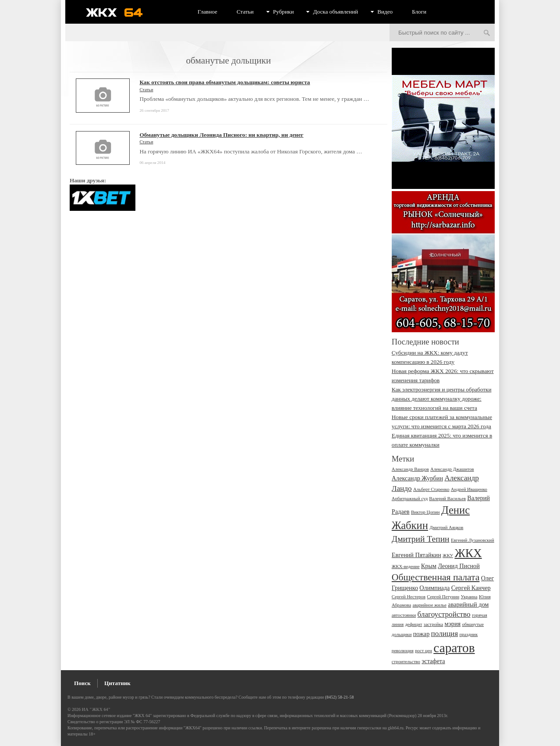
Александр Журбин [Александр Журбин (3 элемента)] (417, 478)
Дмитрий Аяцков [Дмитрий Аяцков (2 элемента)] (446, 528)
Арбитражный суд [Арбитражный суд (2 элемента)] (410, 499)
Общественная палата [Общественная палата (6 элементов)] (436, 577)
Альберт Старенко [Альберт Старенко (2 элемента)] (431, 489)
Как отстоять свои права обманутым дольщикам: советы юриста (225, 82)
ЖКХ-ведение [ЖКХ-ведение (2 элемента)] (406, 567)
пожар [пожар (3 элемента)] (422, 634)
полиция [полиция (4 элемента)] (445, 634)
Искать (487, 33)
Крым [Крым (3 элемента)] (429, 566)
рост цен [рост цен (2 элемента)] (424, 651)
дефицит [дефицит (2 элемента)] (413, 624)
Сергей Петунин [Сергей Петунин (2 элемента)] (443, 597)
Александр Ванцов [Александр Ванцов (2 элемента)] (410, 469)
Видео (385, 12)
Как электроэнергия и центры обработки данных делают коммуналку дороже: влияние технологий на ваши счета (442, 399)
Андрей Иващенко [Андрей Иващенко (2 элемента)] (469, 489)
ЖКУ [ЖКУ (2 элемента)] (448, 556)
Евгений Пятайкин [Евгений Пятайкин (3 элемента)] (416, 555)
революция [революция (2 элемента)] (403, 651)
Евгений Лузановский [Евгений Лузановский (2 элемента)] (473, 540)
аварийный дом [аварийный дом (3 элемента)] (468, 604)
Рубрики (284, 12)
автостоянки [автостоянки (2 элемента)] (404, 615)
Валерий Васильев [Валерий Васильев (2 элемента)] (447, 499)
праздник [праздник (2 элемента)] (468, 634)
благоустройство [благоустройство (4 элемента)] (444, 614)
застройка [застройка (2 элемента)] (434, 624)
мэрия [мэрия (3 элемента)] (453, 624)
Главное (207, 12)
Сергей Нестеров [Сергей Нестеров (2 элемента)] (409, 597)
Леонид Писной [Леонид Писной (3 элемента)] (459, 566)
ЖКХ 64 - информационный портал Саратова (120, 12)
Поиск (82, 683)
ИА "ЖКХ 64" (96, 709)
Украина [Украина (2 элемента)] (469, 597)
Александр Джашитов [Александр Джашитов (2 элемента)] (452, 469)
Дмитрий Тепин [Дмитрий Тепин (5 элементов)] (421, 539)
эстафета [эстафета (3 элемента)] (433, 661)
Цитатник (117, 683)
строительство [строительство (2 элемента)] (406, 662)
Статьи (245, 12)
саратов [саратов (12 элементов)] (454, 648)
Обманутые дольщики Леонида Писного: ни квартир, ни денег (221, 135)
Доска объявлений (335, 12)
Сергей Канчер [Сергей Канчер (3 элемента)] (471, 588)
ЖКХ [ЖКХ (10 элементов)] (468, 553)
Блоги (419, 12)
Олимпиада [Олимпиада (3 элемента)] (434, 588)
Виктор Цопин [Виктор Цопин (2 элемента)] (425, 512)
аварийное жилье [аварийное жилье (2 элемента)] (429, 605)
